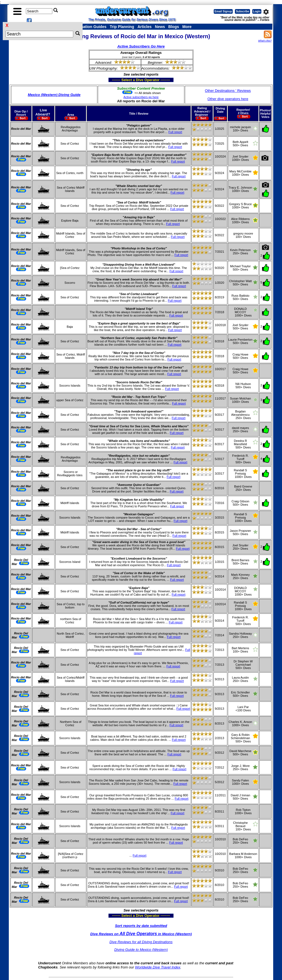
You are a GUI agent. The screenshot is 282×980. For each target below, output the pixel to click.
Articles (144, 27)
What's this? (265, 41)
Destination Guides (89, 27)
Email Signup (223, 11)
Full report (175, 132)
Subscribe (242, 11)
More (187, 27)
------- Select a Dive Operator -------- (114, 80)
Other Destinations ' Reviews (228, 91)
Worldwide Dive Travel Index (158, 967)
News (160, 27)
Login (257, 11)
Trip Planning (122, 27)
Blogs (174, 27)
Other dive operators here (228, 99)
